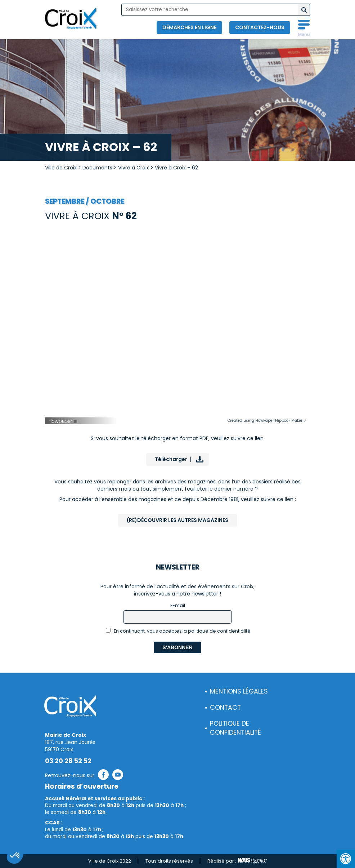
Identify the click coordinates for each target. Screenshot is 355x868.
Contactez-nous (260, 27)
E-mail (178, 605)
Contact (225, 708)
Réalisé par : (237, 861)
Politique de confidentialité (235, 728)
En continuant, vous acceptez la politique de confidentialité (178, 631)
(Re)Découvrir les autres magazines (177, 520)
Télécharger (171, 459)
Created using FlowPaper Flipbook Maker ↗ (267, 420)
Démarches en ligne (189, 27)
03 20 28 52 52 (68, 761)
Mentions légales (239, 691)
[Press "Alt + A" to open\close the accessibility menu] (346, 859)
